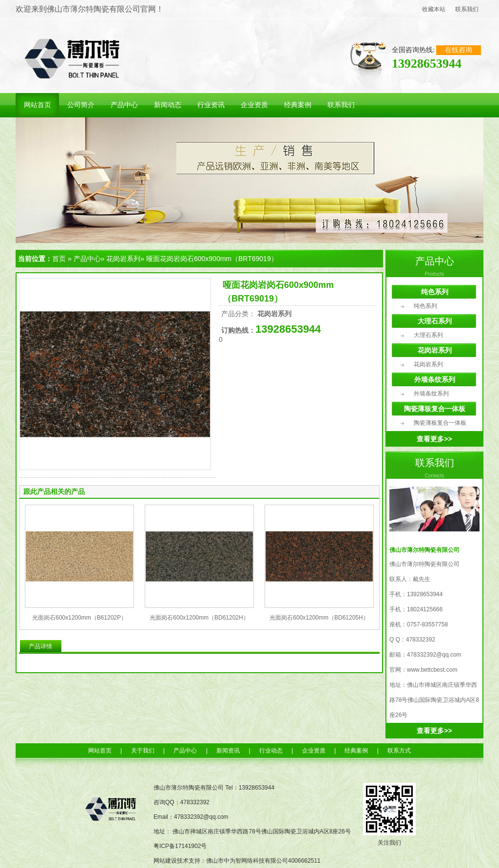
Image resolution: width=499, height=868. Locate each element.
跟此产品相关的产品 (54, 491)
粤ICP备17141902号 (180, 846)
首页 (59, 259)
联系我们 (467, 9)
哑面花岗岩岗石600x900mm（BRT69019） (212, 259)
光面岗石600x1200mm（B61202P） (79, 618)
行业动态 (271, 751)
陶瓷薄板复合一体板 (435, 409)
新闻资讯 (228, 751)
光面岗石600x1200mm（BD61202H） (199, 618)
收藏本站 (434, 9)
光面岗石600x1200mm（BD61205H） (319, 618)
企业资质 (314, 751)
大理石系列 (435, 321)
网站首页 (100, 751)
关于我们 (143, 751)
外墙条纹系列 (435, 379)
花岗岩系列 (123, 259)
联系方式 (399, 751)
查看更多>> (434, 439)
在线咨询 (459, 50)
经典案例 (356, 751)
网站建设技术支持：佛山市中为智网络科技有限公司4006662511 (237, 861)
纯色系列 (435, 292)
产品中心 (87, 259)
